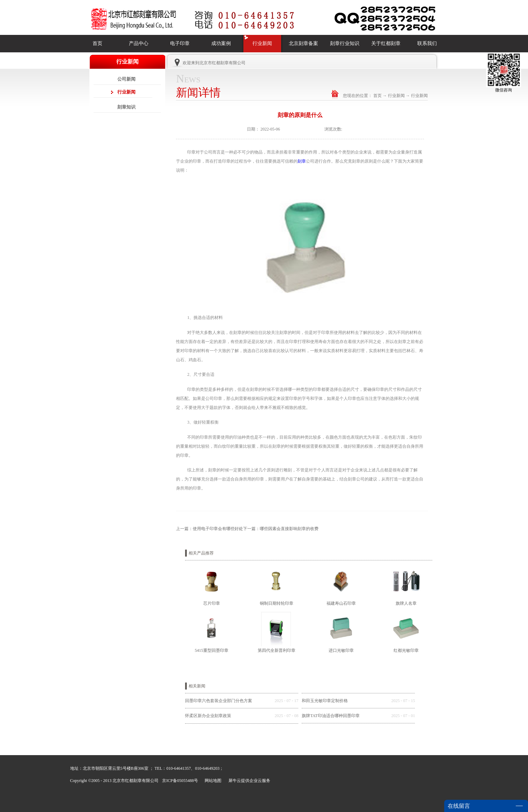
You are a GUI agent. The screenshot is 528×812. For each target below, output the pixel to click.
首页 (97, 43)
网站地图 (212, 781)
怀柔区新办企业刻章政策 (208, 716)
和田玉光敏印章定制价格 (325, 701)
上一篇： (210, 529)
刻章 (302, 161)
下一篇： (281, 529)
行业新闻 (396, 96)
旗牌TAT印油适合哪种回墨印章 (331, 716)
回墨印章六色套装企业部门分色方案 (219, 701)
